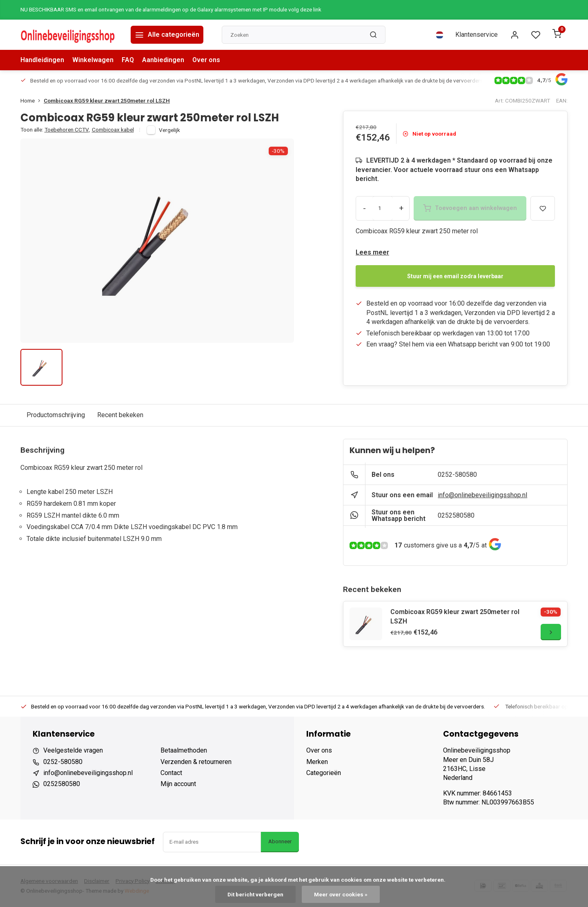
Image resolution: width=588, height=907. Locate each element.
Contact (171, 773)
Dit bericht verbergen (255, 894)
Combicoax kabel (113, 130)
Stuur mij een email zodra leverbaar (455, 276)
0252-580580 (457, 475)
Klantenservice (477, 35)
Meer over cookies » (341, 894)
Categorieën (324, 773)
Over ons (206, 60)
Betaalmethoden (184, 750)
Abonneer (280, 841)
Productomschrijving (56, 415)
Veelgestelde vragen (73, 750)
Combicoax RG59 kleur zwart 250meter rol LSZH (107, 101)
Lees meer (372, 252)
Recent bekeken (120, 415)
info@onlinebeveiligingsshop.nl (482, 495)
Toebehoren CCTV (67, 130)
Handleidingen (42, 60)
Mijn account (178, 784)
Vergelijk (169, 130)
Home (32, 101)
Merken (317, 762)
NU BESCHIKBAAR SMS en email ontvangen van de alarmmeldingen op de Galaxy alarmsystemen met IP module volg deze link (171, 9)
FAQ (128, 60)
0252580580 (456, 515)
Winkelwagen (93, 60)
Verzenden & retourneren (196, 762)
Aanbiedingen (163, 60)
